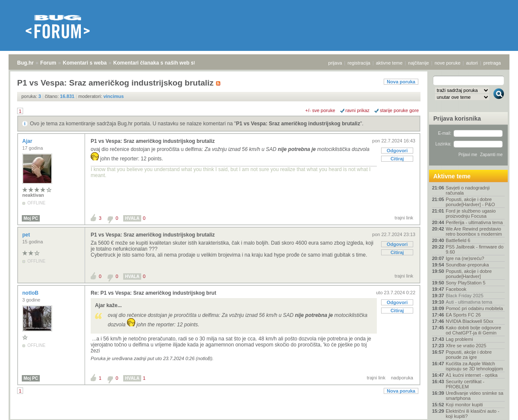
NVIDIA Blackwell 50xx (469, 321)
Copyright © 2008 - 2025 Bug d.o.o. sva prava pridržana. (259, 417)
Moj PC (31, 218)
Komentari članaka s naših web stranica (162, 63)
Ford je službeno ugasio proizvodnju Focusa (471, 213)
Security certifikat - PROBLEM (465, 384)
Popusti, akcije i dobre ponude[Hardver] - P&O (470, 202)
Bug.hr (25, 63)
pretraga (492, 63)
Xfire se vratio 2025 (466, 346)
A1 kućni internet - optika (472, 375)
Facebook (456, 289)
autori (472, 63)
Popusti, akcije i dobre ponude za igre (469, 355)
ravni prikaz (358, 110)
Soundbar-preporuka (467, 265)
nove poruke (448, 63)
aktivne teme (389, 63)
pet (27, 235)
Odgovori (397, 151)
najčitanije (419, 63)
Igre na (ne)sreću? (465, 258)
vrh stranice (495, 408)
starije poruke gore (399, 110)
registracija (359, 63)
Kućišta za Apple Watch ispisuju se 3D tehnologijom (474, 366)
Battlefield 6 (458, 240)
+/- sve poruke (320, 110)
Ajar (28, 141)
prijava (335, 63)
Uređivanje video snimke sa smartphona (475, 396)
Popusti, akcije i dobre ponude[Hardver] (469, 274)
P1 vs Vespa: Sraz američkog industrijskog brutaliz (298, 124)
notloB (31, 293)
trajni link (404, 218)
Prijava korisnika (457, 118)
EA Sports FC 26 (463, 315)
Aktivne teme (452, 176)
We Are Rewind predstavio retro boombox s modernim (474, 231)
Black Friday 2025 (465, 296)
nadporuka (402, 378)
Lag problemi (459, 339)
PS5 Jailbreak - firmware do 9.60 (475, 249)
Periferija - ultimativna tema (474, 222)
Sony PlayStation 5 (466, 283)
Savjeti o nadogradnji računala (468, 190)
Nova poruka (401, 82)
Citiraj (397, 159)
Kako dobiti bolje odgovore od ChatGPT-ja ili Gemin (474, 330)
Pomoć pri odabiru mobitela (474, 308)
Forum (48, 63)
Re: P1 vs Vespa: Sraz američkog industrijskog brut (153, 293)
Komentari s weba (85, 63)
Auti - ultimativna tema (469, 302)
